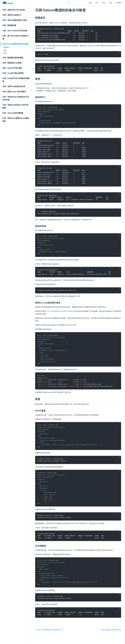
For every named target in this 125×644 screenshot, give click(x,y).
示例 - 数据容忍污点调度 (12, 63)
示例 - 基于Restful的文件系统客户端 (16, 37)
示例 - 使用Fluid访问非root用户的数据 (15, 106)
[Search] (77, 3)
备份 (5, 50)
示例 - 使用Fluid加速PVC (12, 15)
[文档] (91, 3)
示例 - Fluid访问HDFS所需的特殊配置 (16, 80)
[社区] (98, 3)
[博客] (105, 3)
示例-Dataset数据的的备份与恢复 (15, 44)
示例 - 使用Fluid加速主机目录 (14, 86)
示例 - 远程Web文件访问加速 (14, 10)
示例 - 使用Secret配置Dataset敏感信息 (16, 120)
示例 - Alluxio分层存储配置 (13, 113)
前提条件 (6, 47)
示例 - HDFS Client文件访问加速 (15, 31)
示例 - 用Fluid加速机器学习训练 (15, 20)
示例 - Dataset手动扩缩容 (12, 68)
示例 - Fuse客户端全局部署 (13, 73)
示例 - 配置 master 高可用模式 (14, 92)
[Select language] (112, 3)
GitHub (120, 3)
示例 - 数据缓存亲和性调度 (13, 58)
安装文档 (57, 23)
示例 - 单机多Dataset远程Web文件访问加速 (16, 98)
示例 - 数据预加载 (9, 25)
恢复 (5, 53)
